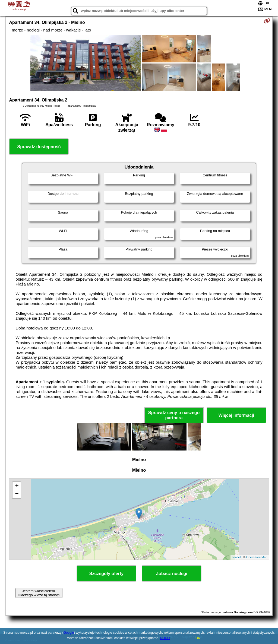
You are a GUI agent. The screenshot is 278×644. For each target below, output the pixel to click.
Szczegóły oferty (106, 574)
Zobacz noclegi (172, 574)
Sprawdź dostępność (39, 147)
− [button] (17, 494)
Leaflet (236, 557)
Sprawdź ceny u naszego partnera (174, 415)
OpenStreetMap (257, 557)
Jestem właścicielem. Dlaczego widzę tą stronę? (39, 593)
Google (69, 633)
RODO (165, 638)
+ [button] (17, 486)
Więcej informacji (236, 415)
